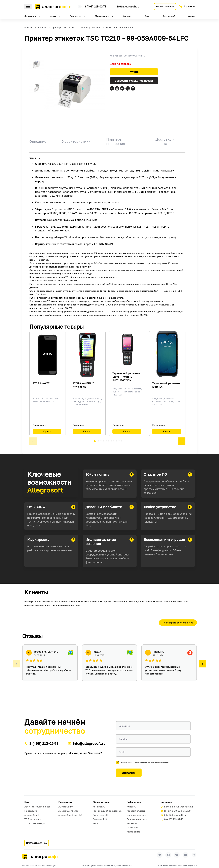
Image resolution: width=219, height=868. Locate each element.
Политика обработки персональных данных (177, 866)
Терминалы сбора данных (107, 811)
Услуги (53, 16)
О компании (30, 16)
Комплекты (99, 807)
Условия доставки (137, 815)
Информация (134, 802)
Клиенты (127, 16)
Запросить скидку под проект (134, 81)
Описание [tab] (38, 141)
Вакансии (132, 823)
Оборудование (102, 16)
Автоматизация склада (37, 807)
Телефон (123, 739)
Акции (191, 16)
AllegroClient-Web (68, 811)
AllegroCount (32, 815)
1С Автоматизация (35, 823)
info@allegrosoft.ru (127, 6)
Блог (147, 16)
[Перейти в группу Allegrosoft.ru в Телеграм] (160, 855)
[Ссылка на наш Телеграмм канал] (80, 6)
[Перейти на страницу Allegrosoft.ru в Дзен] (194, 855)
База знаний (169, 16)
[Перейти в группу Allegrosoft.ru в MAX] (168, 855)
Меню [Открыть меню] (28, 6)
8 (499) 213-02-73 (95, 6)
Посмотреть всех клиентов (178, 623)
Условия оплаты (136, 811)
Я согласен (145, 762)
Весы (95, 823)
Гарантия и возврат (137, 819)
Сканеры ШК (100, 819)
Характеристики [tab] (76, 141)
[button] (37, 56)
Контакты (166, 802)
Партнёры (132, 827)
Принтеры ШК (101, 815)
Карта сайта (133, 832)
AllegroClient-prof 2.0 (70, 815)
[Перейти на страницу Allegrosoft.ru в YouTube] (185, 855)
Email (122, 752)
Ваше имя (124, 726)
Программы (76, 16)
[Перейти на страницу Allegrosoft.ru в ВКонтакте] (177, 855)
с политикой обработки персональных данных (150, 762)
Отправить (129, 773)
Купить (134, 72)
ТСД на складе (33, 819)
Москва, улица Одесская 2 (85, 753)
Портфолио (31, 811)
